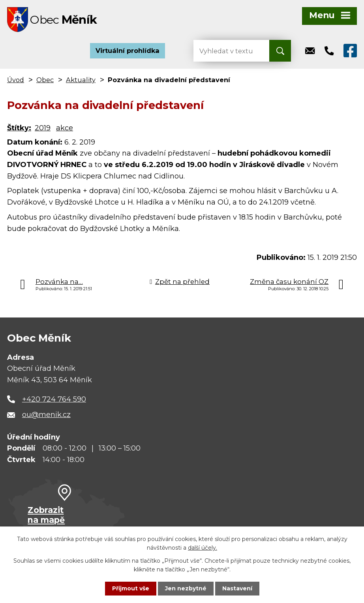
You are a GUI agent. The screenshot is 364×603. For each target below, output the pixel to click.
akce (65, 129)
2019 (43, 129)
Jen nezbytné (186, 588)
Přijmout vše (131, 588)
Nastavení (237, 588)
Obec (45, 81)
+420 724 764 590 (54, 400)
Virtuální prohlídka (128, 51)
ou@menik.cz (46, 415)
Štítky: (19, 129)
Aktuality (81, 81)
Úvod (16, 81)
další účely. (203, 548)
